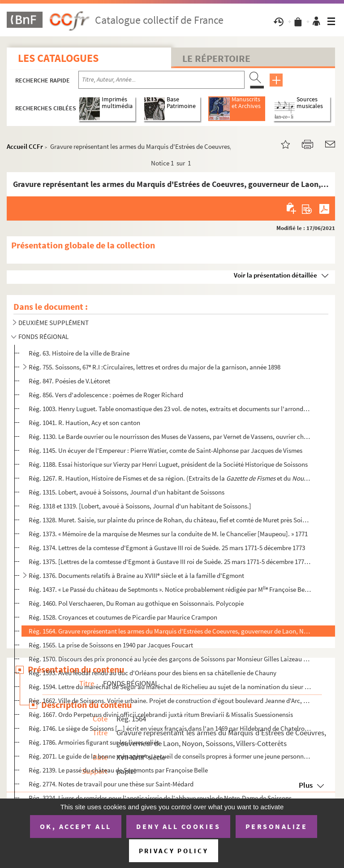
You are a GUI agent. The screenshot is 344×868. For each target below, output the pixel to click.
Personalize (277, 826)
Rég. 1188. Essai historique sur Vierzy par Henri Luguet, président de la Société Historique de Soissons (168, 464)
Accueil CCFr (25, 146)
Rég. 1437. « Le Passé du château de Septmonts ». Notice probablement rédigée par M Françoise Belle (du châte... (170, 589)
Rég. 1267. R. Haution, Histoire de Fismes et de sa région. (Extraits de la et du (170, 478)
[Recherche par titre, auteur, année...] (161, 80)
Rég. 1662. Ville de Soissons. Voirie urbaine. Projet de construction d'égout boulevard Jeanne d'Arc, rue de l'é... (170, 701)
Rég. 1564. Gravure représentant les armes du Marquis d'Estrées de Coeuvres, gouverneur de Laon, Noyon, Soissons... (170, 631)
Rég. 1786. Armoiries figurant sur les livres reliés (94, 742)
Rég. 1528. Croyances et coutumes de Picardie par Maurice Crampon (123, 617)
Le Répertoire (216, 58)
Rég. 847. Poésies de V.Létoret (69, 381)
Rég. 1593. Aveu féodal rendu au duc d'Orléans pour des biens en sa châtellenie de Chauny (153, 673)
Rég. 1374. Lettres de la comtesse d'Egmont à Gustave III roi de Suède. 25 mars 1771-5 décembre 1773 (167, 548)
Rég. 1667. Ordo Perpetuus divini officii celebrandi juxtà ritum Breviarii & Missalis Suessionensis (161, 714)
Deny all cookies (178, 826)
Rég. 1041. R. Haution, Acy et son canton (84, 423)
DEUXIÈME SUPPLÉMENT (54, 323)
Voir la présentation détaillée (275, 275)
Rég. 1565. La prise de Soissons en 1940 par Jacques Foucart (111, 645)
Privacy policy (174, 851)
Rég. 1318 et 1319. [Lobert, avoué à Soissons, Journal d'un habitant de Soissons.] (140, 506)
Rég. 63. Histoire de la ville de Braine (79, 353)
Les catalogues (58, 58)
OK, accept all (76, 826)
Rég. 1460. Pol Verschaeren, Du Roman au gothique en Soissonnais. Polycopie (136, 603)
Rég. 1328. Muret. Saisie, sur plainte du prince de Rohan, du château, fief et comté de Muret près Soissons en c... (170, 520)
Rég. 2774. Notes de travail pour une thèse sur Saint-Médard (111, 784)
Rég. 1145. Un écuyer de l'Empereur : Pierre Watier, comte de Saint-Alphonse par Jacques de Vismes (166, 450)
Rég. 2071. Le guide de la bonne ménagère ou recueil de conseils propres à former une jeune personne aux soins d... (170, 756)
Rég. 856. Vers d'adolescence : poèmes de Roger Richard (106, 395)
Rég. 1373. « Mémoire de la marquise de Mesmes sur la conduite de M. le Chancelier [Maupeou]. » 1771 (168, 534)
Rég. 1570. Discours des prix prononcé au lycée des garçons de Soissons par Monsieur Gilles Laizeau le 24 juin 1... (170, 659)
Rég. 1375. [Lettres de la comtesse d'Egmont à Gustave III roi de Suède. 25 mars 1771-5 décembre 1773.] (170, 562)
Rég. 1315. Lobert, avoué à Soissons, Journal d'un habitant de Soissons (127, 492)
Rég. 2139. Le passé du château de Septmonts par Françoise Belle (118, 770)
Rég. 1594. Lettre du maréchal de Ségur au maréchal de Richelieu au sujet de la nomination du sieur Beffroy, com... (170, 687)
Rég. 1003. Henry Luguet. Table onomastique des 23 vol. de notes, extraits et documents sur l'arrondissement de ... (170, 409)
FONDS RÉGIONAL (43, 336)
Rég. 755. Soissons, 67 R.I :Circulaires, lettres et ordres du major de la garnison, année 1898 (155, 367)
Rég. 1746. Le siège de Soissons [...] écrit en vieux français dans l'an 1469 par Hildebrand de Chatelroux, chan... (170, 728)
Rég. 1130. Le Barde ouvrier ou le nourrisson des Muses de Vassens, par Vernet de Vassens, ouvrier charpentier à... (170, 436)
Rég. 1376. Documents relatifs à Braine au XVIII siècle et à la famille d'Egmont (136, 575)
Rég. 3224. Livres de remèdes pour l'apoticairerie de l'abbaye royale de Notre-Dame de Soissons (160, 798)
